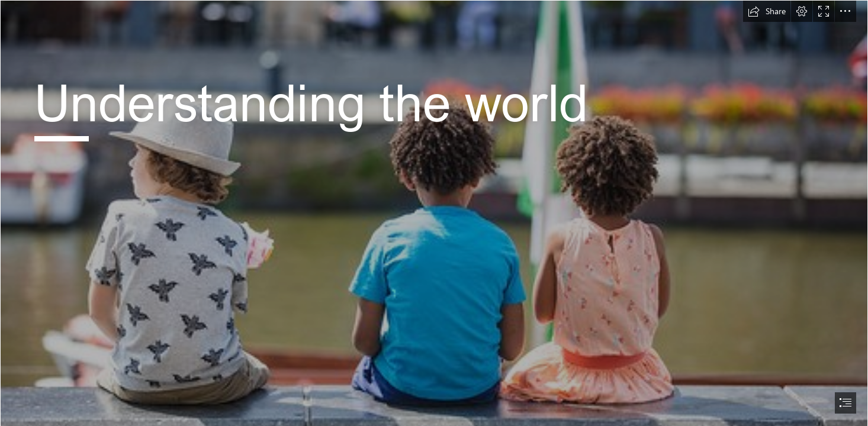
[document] (434, 213)
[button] (767, 11)
